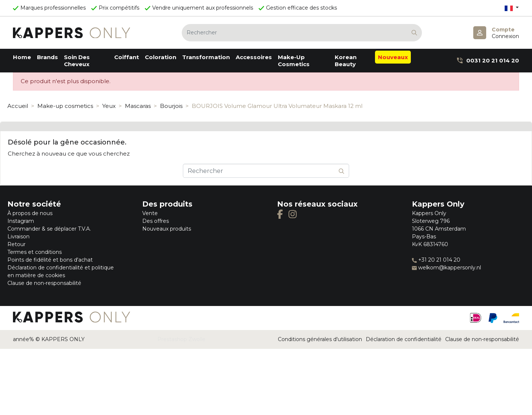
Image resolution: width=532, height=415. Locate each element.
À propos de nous (30, 213)
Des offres (156, 221)
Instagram (21, 221)
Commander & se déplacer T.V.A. (49, 229)
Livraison (18, 237)
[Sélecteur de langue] (512, 8)
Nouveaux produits (167, 229)
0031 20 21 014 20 (488, 60)
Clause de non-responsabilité (44, 283)
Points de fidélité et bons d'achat (50, 260)
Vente (150, 213)
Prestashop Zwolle (181, 339)
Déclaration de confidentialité (404, 339)
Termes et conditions (35, 252)
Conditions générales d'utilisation (320, 339)
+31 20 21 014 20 (436, 260)
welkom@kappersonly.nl (446, 268)
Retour (16, 244)
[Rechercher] (302, 33)
